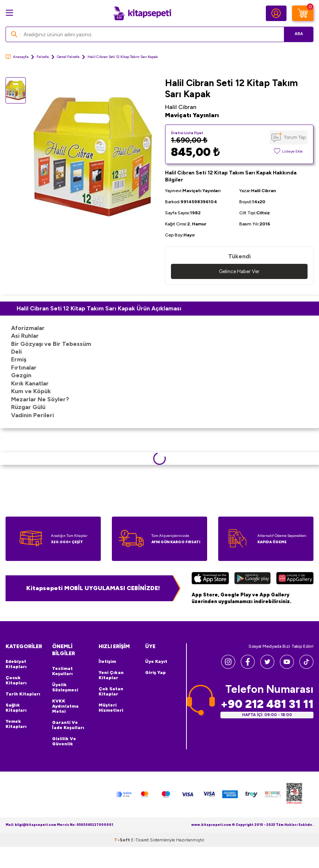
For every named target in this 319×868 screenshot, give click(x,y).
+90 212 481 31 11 (267, 704)
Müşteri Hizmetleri (111, 708)
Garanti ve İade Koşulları (68, 725)
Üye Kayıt (156, 661)
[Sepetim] (303, 13)
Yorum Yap (295, 137)
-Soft (123, 840)
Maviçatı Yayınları (192, 115)
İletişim (107, 661)
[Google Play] (253, 579)
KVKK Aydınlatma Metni (65, 706)
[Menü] (9, 13)
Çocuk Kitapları (16, 680)
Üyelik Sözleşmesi (65, 687)
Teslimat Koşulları (62, 671)
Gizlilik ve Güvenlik (64, 741)
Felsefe (43, 57)
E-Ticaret (140, 840)
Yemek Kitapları (16, 724)
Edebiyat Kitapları (16, 664)
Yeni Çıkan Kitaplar (111, 675)
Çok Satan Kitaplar (111, 691)
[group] (93, 157)
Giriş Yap (155, 673)
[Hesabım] (276, 13)
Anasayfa (17, 57)
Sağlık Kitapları (16, 708)
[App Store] (210, 579)
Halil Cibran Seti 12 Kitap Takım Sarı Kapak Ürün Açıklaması (99, 308)
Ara (297, 34)
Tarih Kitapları (23, 694)
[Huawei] (295, 579)
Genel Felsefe (68, 57)
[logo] (142, 13)
